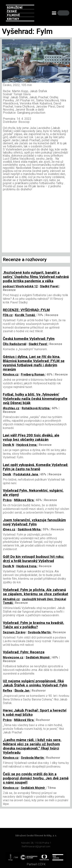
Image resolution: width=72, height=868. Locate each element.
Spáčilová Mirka (29, 529)
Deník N (8, 445)
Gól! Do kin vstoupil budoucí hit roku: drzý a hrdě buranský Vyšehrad (34, 559)
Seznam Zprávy (14, 632)
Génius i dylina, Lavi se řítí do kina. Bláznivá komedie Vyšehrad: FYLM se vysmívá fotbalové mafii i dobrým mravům (34, 363)
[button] (54, 13)
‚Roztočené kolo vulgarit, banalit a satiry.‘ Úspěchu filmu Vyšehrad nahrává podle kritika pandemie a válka (36, 277)
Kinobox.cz (11, 374)
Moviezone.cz (13, 657)
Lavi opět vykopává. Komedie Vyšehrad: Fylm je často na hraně (36, 467)
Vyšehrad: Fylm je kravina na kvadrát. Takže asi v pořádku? (34, 625)
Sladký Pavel (50, 286)
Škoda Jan (22, 691)
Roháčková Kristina (36, 408)
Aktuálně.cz (11, 599)
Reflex (7, 691)
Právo (7, 500)
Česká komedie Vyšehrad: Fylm (29, 339)
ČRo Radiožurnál (15, 344)
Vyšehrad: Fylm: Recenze (24, 652)
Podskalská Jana (26, 474)
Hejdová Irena (27, 445)
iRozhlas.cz (11, 408)
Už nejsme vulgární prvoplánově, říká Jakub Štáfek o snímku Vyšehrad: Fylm (35, 683)
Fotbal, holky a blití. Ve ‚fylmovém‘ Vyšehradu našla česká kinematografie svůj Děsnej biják (35, 399)
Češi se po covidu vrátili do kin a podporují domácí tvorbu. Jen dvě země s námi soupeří (36, 778)
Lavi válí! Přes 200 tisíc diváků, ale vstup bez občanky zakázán (31, 437)
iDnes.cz (9, 529)
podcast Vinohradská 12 (20, 286)
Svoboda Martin (40, 632)
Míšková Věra (24, 500)
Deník (7, 474)
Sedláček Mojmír (38, 657)
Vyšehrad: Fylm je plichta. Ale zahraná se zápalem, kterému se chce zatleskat (36, 592)
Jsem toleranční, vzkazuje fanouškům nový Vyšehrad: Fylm (34, 522)
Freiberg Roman (33, 374)
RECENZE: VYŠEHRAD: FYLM (26, 310)
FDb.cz (8, 315)
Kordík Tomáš (25, 315)
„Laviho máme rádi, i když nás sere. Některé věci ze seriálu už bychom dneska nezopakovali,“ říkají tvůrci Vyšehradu (32, 746)
